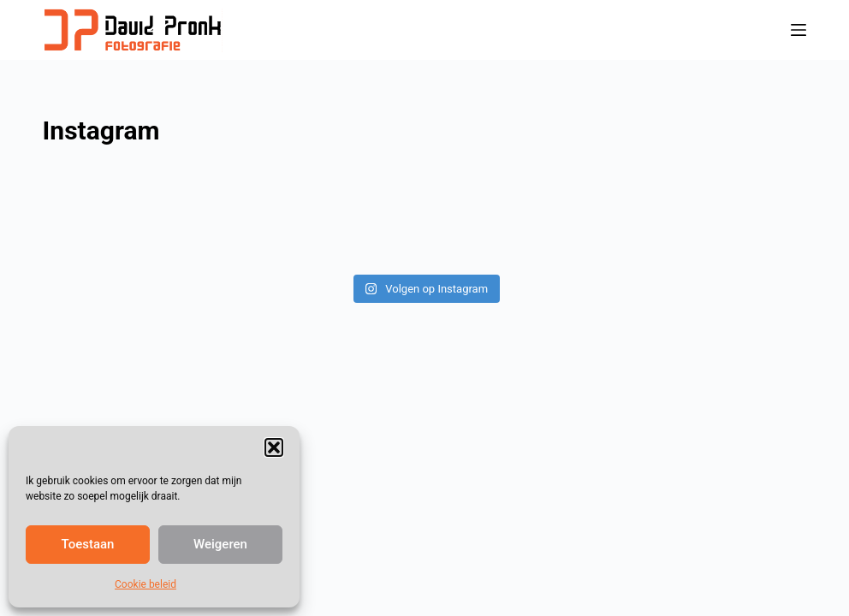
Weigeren (220, 544)
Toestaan (88, 544)
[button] (274, 447)
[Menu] (799, 30)
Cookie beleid (145, 584)
